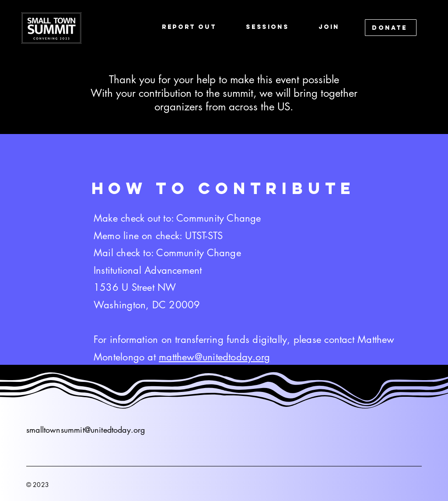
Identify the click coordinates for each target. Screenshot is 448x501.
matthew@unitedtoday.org (214, 357)
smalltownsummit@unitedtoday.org (86, 430)
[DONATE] (391, 28)
